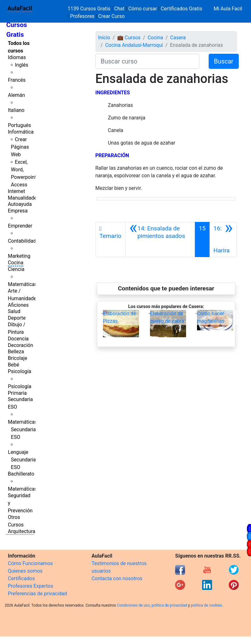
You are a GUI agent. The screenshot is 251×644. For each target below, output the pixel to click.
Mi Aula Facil (228, 9)
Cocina (16, 263)
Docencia (18, 339)
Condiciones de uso (134, 605)
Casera (178, 38)
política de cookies (206, 605)
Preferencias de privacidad (37, 594)
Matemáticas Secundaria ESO (23, 429)
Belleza (16, 352)
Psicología (19, 371)
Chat (119, 9)
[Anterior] (160, 239)
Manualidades (24, 198)
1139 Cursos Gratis (90, 9)
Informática (21, 132)
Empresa (18, 211)
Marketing (19, 256)
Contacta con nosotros (117, 578)
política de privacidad (169, 605)
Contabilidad (22, 241)
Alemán (16, 95)
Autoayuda (20, 204)
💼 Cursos (129, 38)
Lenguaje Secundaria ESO (22, 460)
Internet (16, 191)
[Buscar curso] (147, 61)
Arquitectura (21, 531)
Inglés (21, 65)
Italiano (16, 110)
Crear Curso (111, 16)
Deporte (17, 318)
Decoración (21, 345)
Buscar (224, 61)
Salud (14, 311)
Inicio (104, 38)
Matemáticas (23, 284)
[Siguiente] (223, 239)
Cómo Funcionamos (30, 563)
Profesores (82, 16)
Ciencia (16, 269)
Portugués (19, 125)
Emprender (20, 226)
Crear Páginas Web (20, 147)
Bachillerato (21, 474)
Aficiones (18, 305)
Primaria (17, 393)
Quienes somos (25, 571)
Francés (17, 80)
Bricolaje (18, 358)
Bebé (13, 365)
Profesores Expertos (30, 586)
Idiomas (17, 57)
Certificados (21, 578)
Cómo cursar (143, 9)
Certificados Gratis (181, 9)
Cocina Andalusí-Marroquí (134, 45)
